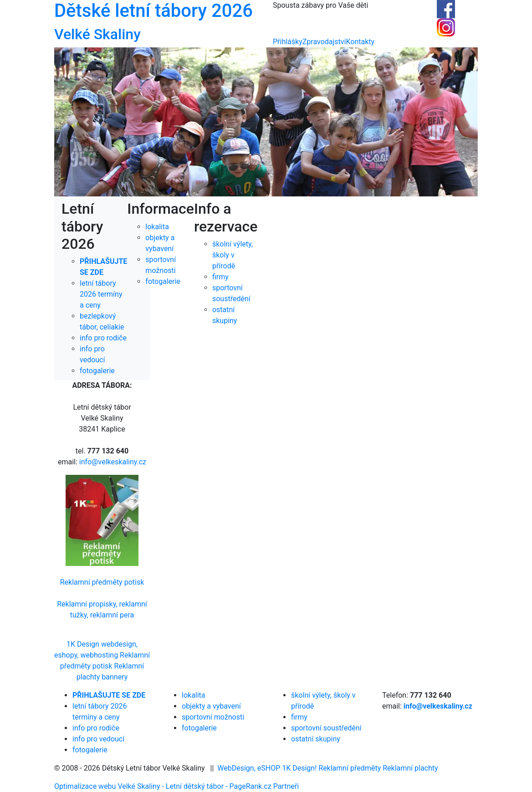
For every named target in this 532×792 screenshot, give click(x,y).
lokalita (194, 695)
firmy (299, 717)
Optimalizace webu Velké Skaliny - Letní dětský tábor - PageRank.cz (164, 786)
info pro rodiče (103, 338)
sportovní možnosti (213, 717)
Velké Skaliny (97, 34)
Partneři (286, 786)
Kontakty (361, 42)
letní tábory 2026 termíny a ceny (101, 294)
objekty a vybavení (211, 706)
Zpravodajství (324, 42)
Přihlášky (288, 42)
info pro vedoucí (98, 739)
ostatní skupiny (316, 739)
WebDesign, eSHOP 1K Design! (267, 768)
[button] (86, 122)
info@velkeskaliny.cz (113, 462)
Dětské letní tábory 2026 (153, 11)
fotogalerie (97, 371)
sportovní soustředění (326, 728)
